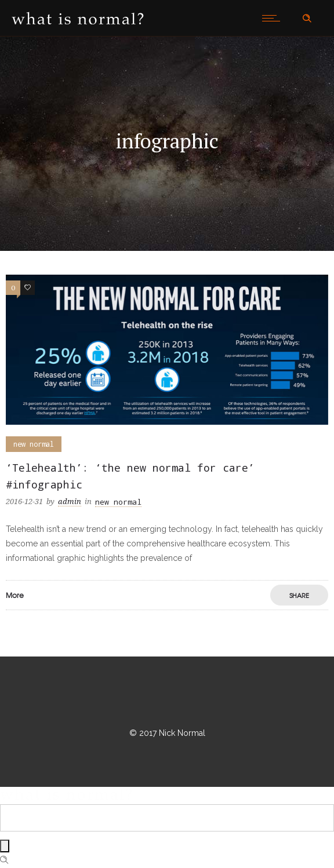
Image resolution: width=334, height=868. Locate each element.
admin (70, 502)
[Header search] (307, 19)
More (15, 595)
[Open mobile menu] (274, 18)
